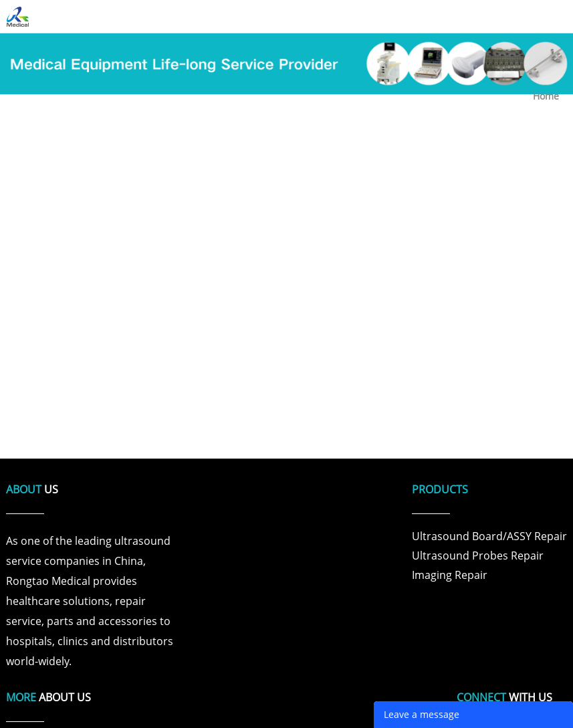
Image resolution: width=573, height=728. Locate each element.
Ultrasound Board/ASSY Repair (489, 536)
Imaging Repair (450, 575)
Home (546, 96)
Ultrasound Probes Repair (478, 556)
